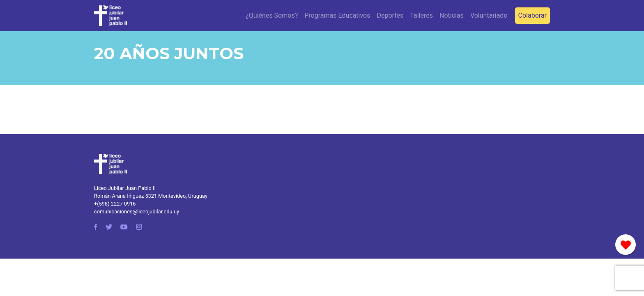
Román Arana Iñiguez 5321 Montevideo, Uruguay (151, 196)
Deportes (390, 15)
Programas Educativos (337, 15)
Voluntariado (489, 15)
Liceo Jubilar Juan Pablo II (125, 188)
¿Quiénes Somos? (272, 15)
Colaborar (532, 15)
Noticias (452, 15)
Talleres (421, 15)
